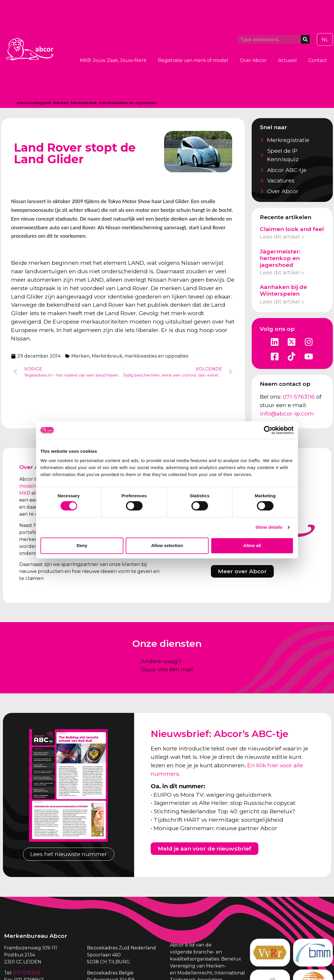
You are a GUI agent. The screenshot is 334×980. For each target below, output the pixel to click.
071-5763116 (299, 397)
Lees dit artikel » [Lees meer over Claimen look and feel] (282, 237)
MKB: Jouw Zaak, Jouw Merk (113, 60)
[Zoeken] (305, 39)
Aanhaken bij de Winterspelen (283, 290)
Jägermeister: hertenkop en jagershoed (280, 258)
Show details (269, 527)
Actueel (287, 60)
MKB (25, 493)
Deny (82, 545)
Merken (61, 103)
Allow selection (167, 545)
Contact (318, 60)
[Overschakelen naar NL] (325, 40)
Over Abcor (253, 60)
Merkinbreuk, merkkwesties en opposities (114, 103)
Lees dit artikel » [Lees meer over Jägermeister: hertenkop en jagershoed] (282, 272)
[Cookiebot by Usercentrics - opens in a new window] (268, 430)
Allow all (252, 545)
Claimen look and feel (292, 229)
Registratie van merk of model (193, 60)
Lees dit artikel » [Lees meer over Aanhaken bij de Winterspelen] (282, 301)
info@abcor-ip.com (287, 413)
